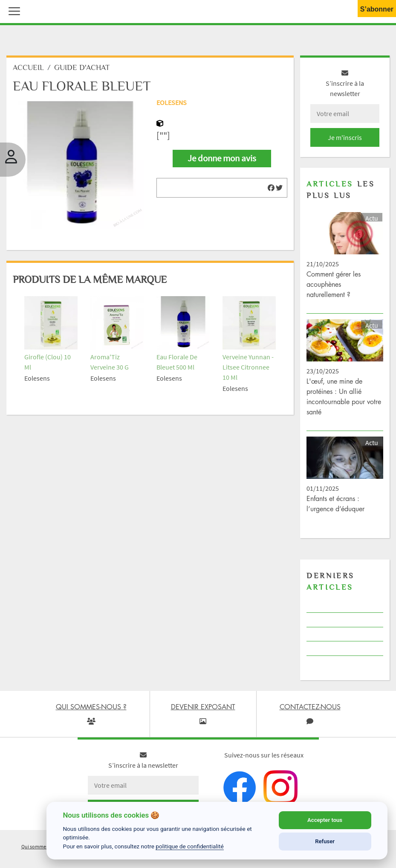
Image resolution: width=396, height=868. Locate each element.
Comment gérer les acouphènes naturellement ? (334, 284)
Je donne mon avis (222, 158)
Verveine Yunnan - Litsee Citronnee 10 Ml (248, 367)
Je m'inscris (345, 137)
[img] (271, 188)
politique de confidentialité (190, 846)
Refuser (325, 841)
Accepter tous (325, 820)
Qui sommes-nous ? (43, 846)
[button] (12, 10)
